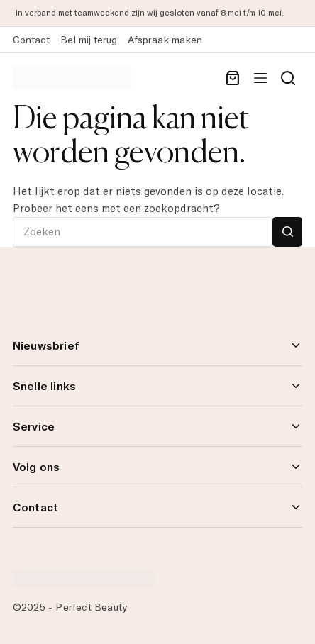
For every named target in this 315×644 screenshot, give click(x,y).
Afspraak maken (165, 40)
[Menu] (260, 78)
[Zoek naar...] (143, 232)
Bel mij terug (89, 40)
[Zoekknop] (287, 232)
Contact (31, 40)
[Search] (288, 78)
